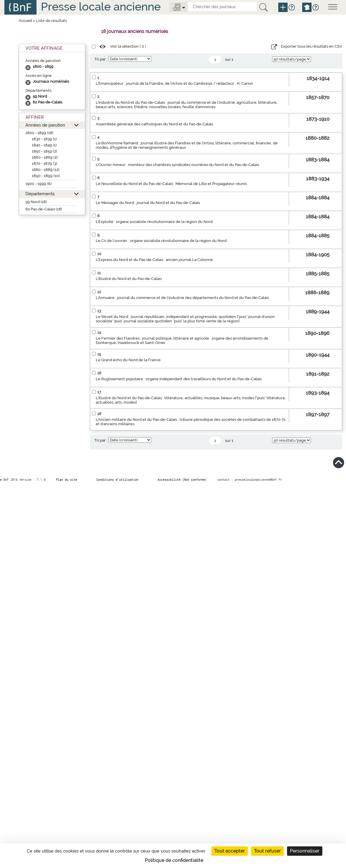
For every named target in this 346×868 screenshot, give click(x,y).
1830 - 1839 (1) (44, 139)
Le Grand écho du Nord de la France (128, 360)
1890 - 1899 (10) (46, 176)
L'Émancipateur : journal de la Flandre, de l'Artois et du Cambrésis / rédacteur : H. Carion (174, 83)
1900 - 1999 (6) (39, 184)
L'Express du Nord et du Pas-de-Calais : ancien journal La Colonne (154, 260)
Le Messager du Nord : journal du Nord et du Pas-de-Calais (148, 203)
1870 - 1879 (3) (45, 164)
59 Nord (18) (36, 202)
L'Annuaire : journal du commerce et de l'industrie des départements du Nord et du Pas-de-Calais (182, 298)
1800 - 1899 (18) (39, 133)
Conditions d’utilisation (117, 480)
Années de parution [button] (45, 125)
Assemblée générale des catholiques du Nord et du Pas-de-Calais (154, 124)
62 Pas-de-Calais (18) (44, 209)
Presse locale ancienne (101, 7)
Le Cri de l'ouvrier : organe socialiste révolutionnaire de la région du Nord (161, 241)
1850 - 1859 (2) (45, 151)
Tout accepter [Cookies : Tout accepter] (230, 851)
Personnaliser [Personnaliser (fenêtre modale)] (305, 851)
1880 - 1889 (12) (46, 170)
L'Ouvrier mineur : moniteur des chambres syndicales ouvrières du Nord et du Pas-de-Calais (177, 165)
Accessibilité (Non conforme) (182, 480)
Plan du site (67, 480)
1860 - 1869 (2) (45, 157)
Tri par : (101, 59)
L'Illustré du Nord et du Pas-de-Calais (129, 279)
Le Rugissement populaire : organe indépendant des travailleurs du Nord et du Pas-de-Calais (179, 379)
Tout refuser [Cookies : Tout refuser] (267, 851)
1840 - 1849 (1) (44, 145)
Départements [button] (40, 194)
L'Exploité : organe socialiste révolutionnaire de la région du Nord (154, 222)
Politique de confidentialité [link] (174, 860)
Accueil (25, 21)
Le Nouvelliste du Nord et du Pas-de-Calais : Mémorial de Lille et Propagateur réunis (171, 184)
